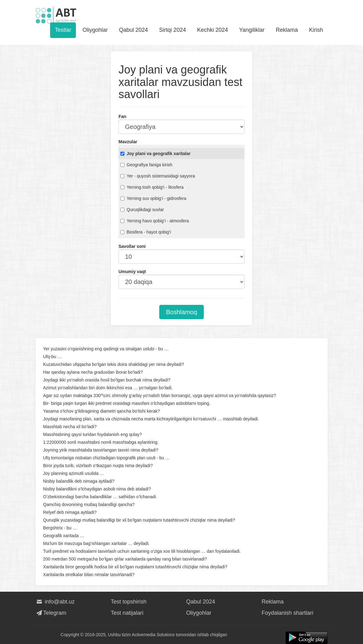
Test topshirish (129, 602)
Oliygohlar (95, 30)
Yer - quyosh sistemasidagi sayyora (158, 176)
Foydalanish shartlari (287, 613)
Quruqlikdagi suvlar (142, 210)
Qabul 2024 (134, 30)
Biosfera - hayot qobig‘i (146, 232)
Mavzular (128, 142)
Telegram (51, 613)
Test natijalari (127, 613)
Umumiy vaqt (132, 272)
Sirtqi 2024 (173, 30)
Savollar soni (132, 246)
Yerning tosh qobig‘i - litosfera (152, 187)
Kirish (316, 30)
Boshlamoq (181, 312)
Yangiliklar (252, 30)
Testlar (63, 30)
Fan (122, 116)
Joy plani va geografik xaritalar (155, 154)
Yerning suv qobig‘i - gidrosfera (153, 198)
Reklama (287, 30)
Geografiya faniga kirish (146, 165)
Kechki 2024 (213, 30)
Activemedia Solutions (153, 635)
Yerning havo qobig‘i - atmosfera (155, 221)
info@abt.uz (55, 602)
